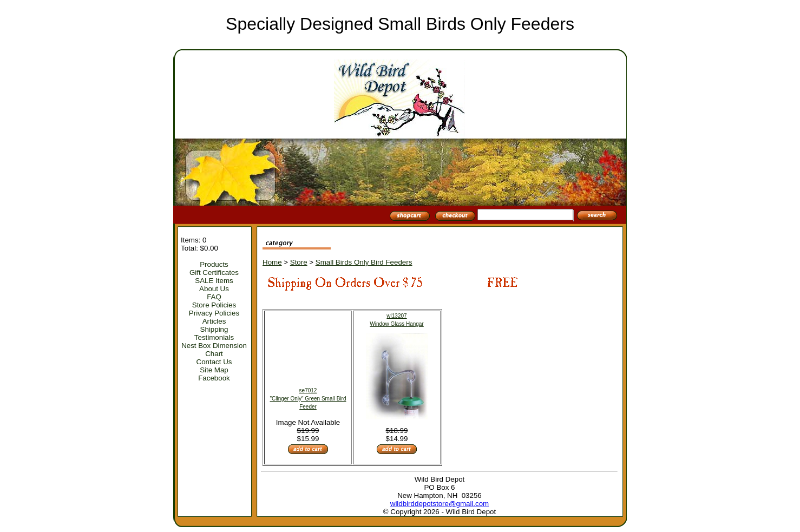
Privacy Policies (214, 313)
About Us (214, 289)
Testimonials (214, 337)
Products (214, 264)
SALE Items (214, 281)
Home (272, 262)
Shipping (214, 329)
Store (299, 262)
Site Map (214, 370)
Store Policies (214, 305)
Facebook (214, 378)
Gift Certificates (214, 272)
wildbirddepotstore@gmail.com (440, 504)
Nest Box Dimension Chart (214, 350)
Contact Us (214, 362)
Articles (214, 321)
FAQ (214, 297)
